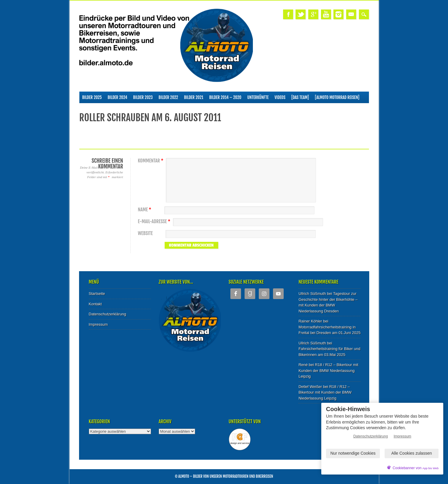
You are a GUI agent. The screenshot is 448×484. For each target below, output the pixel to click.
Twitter (301, 14)
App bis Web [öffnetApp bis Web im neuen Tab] (431, 468)
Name (145, 210)
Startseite (97, 294)
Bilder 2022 (168, 97)
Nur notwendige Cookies (353, 453)
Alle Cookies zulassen (412, 453)
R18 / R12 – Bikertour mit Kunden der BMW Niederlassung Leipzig (328, 370)
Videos (280, 97)
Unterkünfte (258, 97)
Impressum (98, 324)
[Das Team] (300, 97)
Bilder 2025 (92, 97)
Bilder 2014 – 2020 (225, 97)
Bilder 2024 (118, 97)
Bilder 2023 (143, 97)
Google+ (313, 14)
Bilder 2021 (194, 97)
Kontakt (95, 304)
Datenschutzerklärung (107, 314)
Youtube (326, 14)
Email (351, 14)
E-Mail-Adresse (155, 222)
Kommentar (151, 161)
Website (145, 233)
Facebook (288, 14)
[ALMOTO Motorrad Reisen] (337, 97)
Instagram (338, 14)
